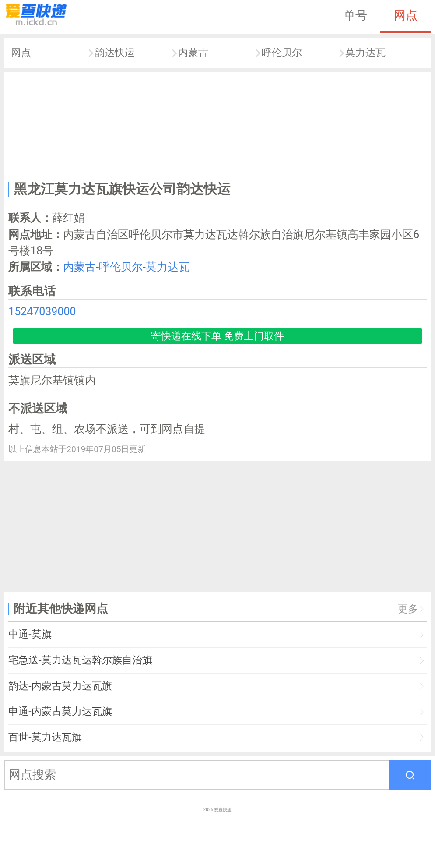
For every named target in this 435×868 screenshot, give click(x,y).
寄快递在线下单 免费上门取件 (218, 336)
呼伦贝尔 (282, 53)
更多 (408, 609)
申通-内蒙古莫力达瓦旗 (60, 711)
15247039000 (42, 312)
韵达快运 (115, 53)
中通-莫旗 (30, 634)
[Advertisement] (218, 125)
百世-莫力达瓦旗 (45, 737)
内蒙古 (193, 53)
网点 (406, 15)
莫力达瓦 (365, 53)
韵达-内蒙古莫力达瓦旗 (60, 686)
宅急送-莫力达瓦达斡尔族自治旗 (80, 660)
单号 (355, 15)
